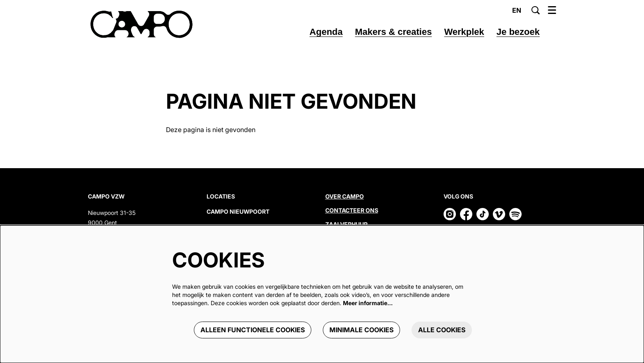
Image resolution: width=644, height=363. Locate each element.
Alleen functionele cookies (253, 330)
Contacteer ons (352, 210)
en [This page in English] (517, 10)
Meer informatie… (368, 303)
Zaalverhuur (347, 224)
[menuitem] (326, 32)
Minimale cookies (361, 330)
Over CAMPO (345, 196)
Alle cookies (442, 330)
